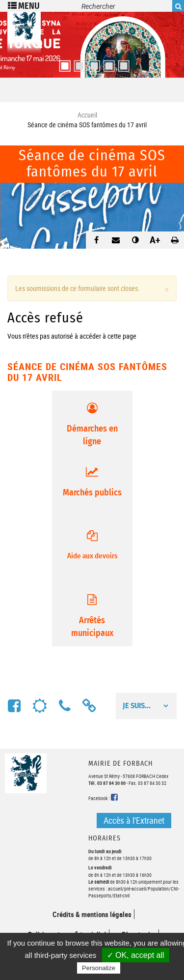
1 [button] (63, 63)
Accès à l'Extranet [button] (134, 820)
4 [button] (107, 63)
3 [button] (92, 63)
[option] (92, 45)
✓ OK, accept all (136, 955)
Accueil (87, 115)
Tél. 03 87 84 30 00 (107, 783)
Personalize (99, 968)
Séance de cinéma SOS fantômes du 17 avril (92, 164)
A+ (155, 240)
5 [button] (122, 63)
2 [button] (78, 63)
